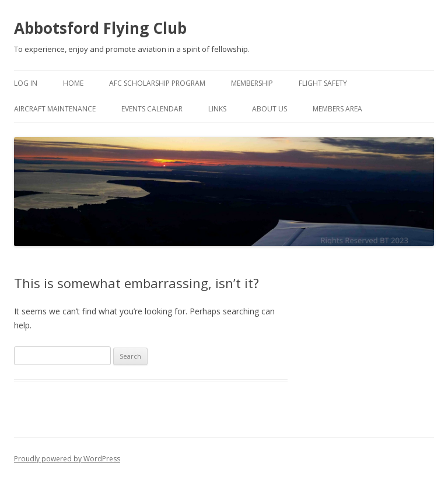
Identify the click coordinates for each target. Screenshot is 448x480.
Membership (252, 83)
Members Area (337, 109)
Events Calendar (152, 109)
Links (217, 109)
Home (73, 83)
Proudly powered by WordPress (67, 459)
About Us (269, 109)
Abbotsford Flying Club (100, 28)
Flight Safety (323, 83)
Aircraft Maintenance (55, 109)
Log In (26, 83)
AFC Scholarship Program (157, 83)
